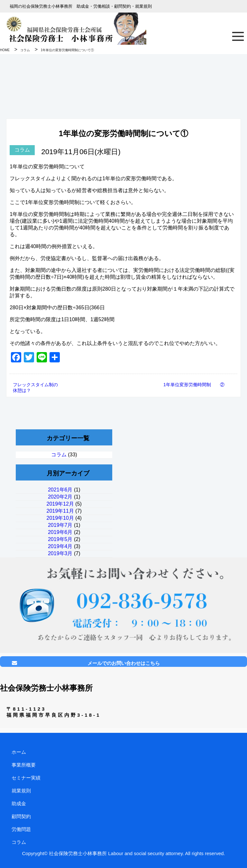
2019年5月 (60, 539)
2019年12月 (60, 504)
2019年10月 (60, 518)
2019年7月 (60, 525)
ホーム (19, 752)
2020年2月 (60, 497)
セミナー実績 (26, 778)
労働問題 (21, 829)
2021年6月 (60, 490)
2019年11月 (60, 511)
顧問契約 (21, 816)
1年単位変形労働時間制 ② (194, 385)
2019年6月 (60, 532)
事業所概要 (24, 765)
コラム (22, 150)
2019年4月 (60, 546)
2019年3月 (60, 553)
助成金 (19, 803)
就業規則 (21, 791)
